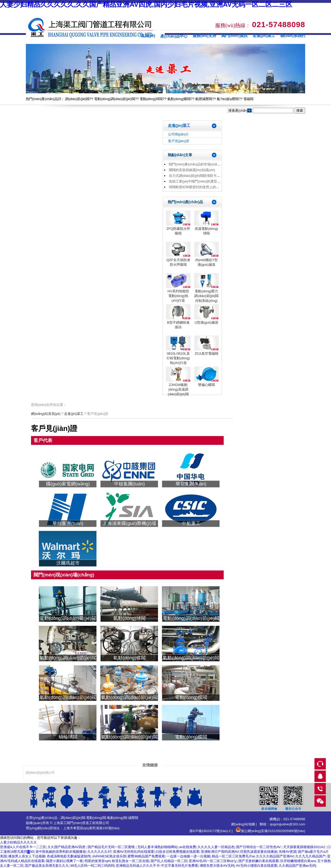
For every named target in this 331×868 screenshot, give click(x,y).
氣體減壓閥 (204, 99)
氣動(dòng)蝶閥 (179, 99)
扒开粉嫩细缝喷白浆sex (298, 861)
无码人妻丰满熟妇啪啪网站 (157, 847)
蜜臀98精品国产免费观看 (146, 856)
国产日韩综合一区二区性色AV (259, 847)
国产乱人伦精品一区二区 (169, 861)
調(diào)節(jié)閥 (77, 99)
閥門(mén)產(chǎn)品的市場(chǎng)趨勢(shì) (202, 164)
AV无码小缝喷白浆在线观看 (256, 866)
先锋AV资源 (288, 852)
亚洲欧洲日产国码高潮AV (220, 852)
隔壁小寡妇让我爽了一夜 (65, 861)
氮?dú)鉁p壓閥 (228, 99)
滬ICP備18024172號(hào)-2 (210, 831)
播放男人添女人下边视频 (27, 856)
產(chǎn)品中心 (174, 36)
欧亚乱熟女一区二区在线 (130, 861)
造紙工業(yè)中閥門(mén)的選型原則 (196, 181)
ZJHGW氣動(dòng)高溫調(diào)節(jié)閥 (178, 389)
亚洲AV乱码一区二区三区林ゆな (213, 861)
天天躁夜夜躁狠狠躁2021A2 (304, 847)
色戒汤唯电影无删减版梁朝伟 (69, 856)
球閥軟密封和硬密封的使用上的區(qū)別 (199, 187)
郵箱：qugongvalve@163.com (282, 824)
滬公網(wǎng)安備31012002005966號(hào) (270, 831)
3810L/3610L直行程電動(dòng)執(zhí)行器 (178, 358)
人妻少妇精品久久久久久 (18, 842)
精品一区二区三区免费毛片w (233, 856)
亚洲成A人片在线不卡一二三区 (23, 847)
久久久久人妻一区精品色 (216, 847)
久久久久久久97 (99, 852)
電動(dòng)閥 (96, 818)
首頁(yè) (148, 36)
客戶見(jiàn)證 (179, 141)
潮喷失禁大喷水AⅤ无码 (217, 866)
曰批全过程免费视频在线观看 (178, 852)
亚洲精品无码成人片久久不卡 (138, 866)
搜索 (300, 111)
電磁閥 (248, 99)
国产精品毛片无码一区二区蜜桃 (112, 847)
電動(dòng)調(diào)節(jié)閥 (114, 99)
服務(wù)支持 (204, 36)
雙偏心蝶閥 (206, 385)
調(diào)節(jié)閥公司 (40, 773)
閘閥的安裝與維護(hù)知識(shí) (192, 170)
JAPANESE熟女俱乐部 (109, 856)
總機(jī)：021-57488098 (287, 819)
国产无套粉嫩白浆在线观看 (259, 861)
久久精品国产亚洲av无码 (297, 866)
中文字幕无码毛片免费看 (180, 866)
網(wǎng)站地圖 (243, 824)
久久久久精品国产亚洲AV (275, 856)
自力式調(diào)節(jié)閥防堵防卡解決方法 (200, 176)
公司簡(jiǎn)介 (179, 134)
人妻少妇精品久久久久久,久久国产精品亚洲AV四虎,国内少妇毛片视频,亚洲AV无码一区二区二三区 (146, 4)
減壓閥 (133, 818)
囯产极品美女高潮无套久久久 (47, 866)
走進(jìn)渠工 (264, 36)
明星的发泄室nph (97, 861)
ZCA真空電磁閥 (206, 353)
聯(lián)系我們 (293, 36)
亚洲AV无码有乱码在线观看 (134, 852)
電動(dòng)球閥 (151, 99)
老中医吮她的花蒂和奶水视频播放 (61, 852)
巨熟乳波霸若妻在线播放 (259, 852)
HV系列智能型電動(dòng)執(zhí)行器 (178, 296)
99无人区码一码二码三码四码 (92, 866)
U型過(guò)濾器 (206, 322)
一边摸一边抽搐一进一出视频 (188, 856)
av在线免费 (188, 847)
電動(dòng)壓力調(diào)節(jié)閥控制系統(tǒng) (206, 296)
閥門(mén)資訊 (234, 36)
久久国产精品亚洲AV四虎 (67, 847)
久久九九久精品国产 (310, 856)
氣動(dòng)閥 (117, 818)
